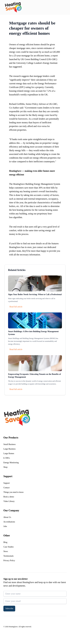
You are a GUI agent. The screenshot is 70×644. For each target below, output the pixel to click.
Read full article (16, 307)
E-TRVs (7, 458)
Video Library (9, 501)
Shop (5, 467)
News (6, 551)
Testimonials (8, 556)
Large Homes (9, 453)
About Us (7, 517)
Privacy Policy (9, 561)
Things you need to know (13, 492)
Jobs (5, 526)
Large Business (10, 449)
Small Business (10, 444)
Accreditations (9, 522)
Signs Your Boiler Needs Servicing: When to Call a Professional (35, 294)
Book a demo (9, 497)
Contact (7, 488)
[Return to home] (13, 7)
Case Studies (9, 547)
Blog (5, 542)
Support (7, 483)
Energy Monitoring (11, 463)
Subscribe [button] (9, 608)
